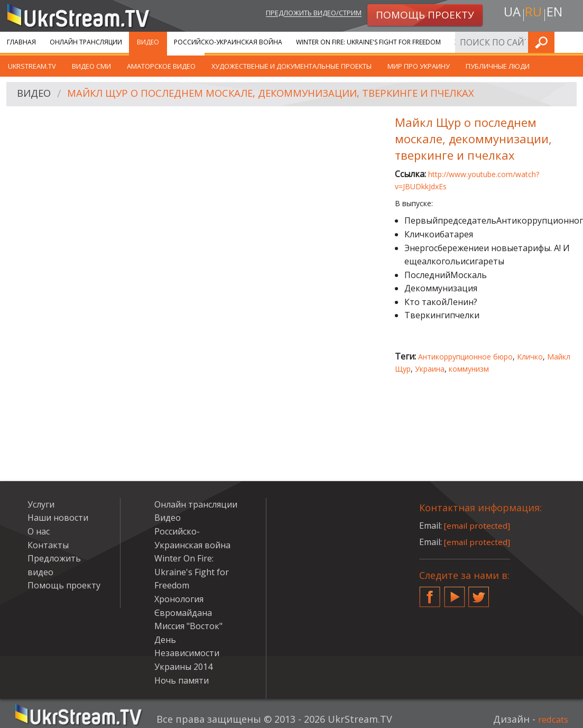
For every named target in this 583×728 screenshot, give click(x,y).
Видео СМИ (91, 66)
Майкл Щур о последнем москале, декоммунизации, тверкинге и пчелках (289, 94)
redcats (551, 719)
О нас (39, 531)
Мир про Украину (419, 66)
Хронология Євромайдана (502, 42)
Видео (148, 42)
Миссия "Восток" (188, 626)
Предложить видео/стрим (303, 14)
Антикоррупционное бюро (465, 357)
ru (533, 14)
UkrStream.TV (32, 66)
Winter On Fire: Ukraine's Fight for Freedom (368, 42)
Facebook (430, 593)
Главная (21, 42)
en (557, 14)
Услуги (41, 504)
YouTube (455, 593)
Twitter (479, 593)
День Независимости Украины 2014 (187, 653)
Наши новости (58, 518)
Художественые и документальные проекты (291, 66)
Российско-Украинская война (228, 42)
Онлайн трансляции (86, 42)
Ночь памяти (182, 680)
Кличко (530, 357)
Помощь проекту (64, 585)
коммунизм (469, 369)
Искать (572, 42)
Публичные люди (498, 66)
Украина (430, 369)
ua (510, 14)
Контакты (48, 545)
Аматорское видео (161, 66)
